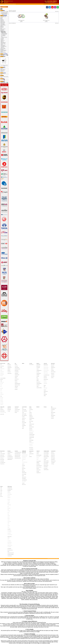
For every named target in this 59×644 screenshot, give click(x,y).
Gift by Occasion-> (3, 22)
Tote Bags (9, 469)
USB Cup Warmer (46, 383)
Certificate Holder (24, 397)
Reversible (2, 372)
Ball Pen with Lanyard (54, 396)
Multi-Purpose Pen (53, 401)
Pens (52, 395)
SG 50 (8, 489)
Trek (8, 479)
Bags (15, 363)
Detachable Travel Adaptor (4, 65)
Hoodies (1, 368)
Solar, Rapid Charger (3, 434)
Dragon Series (9, 465)
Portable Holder (2, 433)
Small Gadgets (3, 46)
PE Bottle (38, 375)
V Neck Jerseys (2, 385)
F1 (30, 429)
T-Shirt (1, 376)
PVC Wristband (3, 36)
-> (3, 31)
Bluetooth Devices (46, 364)
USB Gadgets (45, 385)
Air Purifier (30, 396)
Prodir (8, 472)
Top (1, 4)
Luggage (16, 373)
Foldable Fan (31, 401)
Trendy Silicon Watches (4, 37)
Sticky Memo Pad (39, 442)
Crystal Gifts (9, 482)
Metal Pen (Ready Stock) (18, 428)
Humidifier (30, 404)
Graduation (52, 368)
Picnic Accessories (31, 413)
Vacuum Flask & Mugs (39, 380)
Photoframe (9, 460)
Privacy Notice (2, 70)
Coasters (38, 367)
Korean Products (31, 405)
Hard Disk (45, 432)
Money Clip (23, 404)
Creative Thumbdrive (46, 428)
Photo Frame (31, 411)
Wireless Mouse (45, 378)
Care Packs (31, 363)
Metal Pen (52, 400)
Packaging (2, 27)
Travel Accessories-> (3, 51)
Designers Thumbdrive (46, 430)
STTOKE (9, 476)
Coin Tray (2, 38)
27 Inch (1, 456)
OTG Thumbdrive (46, 437)
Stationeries (38, 426)
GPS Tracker (45, 372)
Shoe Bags (16, 376)
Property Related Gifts (32, 414)
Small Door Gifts (6, 4)
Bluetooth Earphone (46, 366)
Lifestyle (30, 395)
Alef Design (9, 456)
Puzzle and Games (32, 415)
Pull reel (2, 44)
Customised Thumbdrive (4, 33)
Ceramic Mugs (38, 366)
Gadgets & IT (45, 363)
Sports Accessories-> (3, 49)
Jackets (1, 366)
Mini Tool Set (2, 42)
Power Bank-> (2, 30)
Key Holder (23, 402)
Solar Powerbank (10, 429)
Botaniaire (9, 461)
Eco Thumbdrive (46, 431)
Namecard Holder (3, 43)
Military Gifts (2, 27)
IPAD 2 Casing (9, 457)
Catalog (3, 4)
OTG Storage (2, 431)
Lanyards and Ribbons (3, 374)
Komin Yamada (9, 493)
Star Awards (9, 369)
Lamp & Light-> (3, 24)
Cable (1, 427)
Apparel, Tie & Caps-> (3, 17)
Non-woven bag (17, 374)
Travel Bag (16, 380)
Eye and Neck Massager (47, 371)
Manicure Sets (3, 40)
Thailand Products (10, 501)
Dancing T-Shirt (2, 377)
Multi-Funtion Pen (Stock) (18, 429)
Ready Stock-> (2, 30)
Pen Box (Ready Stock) (17, 430)
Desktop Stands (2, 429)
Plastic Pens (52, 403)
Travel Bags (53, 435)
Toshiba (9, 478)
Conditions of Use (3, 71)
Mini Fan (2, 41)
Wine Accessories (31, 423)
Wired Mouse (45, 377)
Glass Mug (38, 372)
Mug (37, 373)
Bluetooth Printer (46, 369)
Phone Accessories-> (3, 29)
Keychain (2, 40)
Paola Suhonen (9, 495)
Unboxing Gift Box (31, 418)
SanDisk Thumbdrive (46, 439)
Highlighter (38, 435)
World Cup (30, 430)
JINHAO (8, 464)
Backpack (16, 364)
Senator (9, 474)
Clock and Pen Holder (24, 398)
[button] (45, 4)
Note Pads (38, 439)
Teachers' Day (53, 371)
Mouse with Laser (17, 398)
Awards (8, 363)
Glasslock (9, 463)
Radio (44, 380)
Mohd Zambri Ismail (10, 494)
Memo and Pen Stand (39, 437)
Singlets (1, 384)
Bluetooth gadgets (46, 367)
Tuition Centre (53, 372)
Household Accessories (32, 403)
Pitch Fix (8, 471)
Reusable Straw (38, 376)
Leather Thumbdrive (46, 434)
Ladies (30, 406)
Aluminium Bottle (38, 364)
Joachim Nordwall (10, 492)
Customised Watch (31, 420)
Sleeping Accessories (53, 433)
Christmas (52, 367)
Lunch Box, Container (32, 407)
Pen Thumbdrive (46, 438)
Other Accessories (53, 431)
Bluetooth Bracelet (46, 365)
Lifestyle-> (2, 26)
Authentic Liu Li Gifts (10, 453)
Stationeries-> (2, 49)
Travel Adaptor (53, 434)
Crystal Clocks (9, 485)
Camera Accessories (3, 428)
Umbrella (1, 452)
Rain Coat (2, 459)
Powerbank (9, 428)
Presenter (16, 399)
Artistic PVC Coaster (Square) (46, 20)
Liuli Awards (9, 368)
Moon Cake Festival (53, 369)
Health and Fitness (2, 398)
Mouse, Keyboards (46, 374)
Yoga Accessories (31, 424)
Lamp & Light (9, 395)
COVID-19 (1, 396)
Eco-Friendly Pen (53, 397)
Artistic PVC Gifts (10, 4)
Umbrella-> (2, 52)
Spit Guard (2, 375)
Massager (31, 408)
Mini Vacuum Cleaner (39, 438)
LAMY (8, 466)
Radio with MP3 (46, 381)
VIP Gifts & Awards (10, 452)
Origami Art (31, 410)
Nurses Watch (31, 421)
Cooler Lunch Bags (17, 366)
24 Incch (1, 455)
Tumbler (38, 379)
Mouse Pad (45, 376)
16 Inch (1, 453)
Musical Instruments (32, 409)
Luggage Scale (53, 429)
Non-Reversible (2, 371)
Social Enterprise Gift (24, 447)
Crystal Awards (9, 365)
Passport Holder (24, 408)
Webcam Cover (3, 48)
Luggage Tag (24, 403)
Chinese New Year (53, 366)
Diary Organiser (38, 430)
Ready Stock (16, 426)
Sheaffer (9, 475)
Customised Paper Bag (17, 367)
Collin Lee (9, 488)
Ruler (2, 37)
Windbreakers (2, 370)
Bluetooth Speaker (46, 370)
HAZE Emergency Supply (3, 399)
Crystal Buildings (9, 484)
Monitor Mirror (45, 373)
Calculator (38, 427)
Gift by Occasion (53, 363)
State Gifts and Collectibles (11, 500)
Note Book (38, 431)
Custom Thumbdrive (46, 429)
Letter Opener (38, 436)
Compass (30, 427)
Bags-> (2, 18)
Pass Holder (23, 407)
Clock (30, 398)
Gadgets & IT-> (3, 21)
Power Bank (9, 426)
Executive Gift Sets (39, 434)
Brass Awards (9, 364)
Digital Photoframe (32, 412)
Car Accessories (31, 397)
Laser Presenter (17, 395)
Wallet (23, 410)
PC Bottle (38, 374)
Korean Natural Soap (10, 497)
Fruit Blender (38, 371)
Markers (52, 398)
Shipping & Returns (3, 69)
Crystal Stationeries (10, 486)
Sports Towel (2, 392)
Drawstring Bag (17, 369)
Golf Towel (2, 390)
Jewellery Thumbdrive (46, 433)
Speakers (45, 382)
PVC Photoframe (3, 35)
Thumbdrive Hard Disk (46, 426)
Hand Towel (2, 391)
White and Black (24, 448)
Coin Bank (30, 399)
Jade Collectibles (9, 496)
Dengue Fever (2, 397)
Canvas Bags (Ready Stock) (18, 427)
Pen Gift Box (52, 402)
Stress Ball (2, 47)
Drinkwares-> (2, 21)
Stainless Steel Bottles (39, 377)
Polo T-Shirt (2, 378)
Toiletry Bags (16, 379)
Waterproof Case (2, 435)
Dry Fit (1, 380)
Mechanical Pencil (53, 399)
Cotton (1, 379)
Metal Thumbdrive (46, 435)
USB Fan (45, 384)
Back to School (53, 364)
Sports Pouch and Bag (17, 378)
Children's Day (53, 365)
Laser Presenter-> (3, 24)
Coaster (23, 399)
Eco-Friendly (2, 39)
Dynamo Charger (2, 430)
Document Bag (17, 368)
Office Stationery (39, 440)
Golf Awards (9, 367)
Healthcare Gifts (2, 395)
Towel (1, 387)
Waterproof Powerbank (10, 431)
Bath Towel (2, 387)
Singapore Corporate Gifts (11, 499)
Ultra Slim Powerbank (10, 430)
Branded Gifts (9, 455)
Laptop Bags (16, 372)
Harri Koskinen (9, 491)
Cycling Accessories (31, 428)
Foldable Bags (16, 370)
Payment (2, 68)
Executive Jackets (2, 367)
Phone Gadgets (2, 432)
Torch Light (9, 398)
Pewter (8, 498)
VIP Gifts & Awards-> (3, 53)
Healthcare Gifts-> (3, 23)
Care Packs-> (2, 20)
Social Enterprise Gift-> (4, 46)
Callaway (9, 462)
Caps (1, 364)
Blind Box (2, 19)
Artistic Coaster (14, 4)
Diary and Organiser (39, 429)
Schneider (9, 473)
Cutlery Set (31, 400)
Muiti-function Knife (3, 43)
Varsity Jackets (2, 369)
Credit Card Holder (24, 400)
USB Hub (45, 386)
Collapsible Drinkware (39, 368)
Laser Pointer (16, 396)
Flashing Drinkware (39, 370)
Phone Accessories (2, 426)
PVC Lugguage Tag (4, 34)
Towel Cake (2, 393)
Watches (30, 419)
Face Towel (2, 389)
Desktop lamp (9, 396)
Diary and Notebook (24, 401)
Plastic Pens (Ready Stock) (18, 431)
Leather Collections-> (3, 25)
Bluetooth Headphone (46, 368)
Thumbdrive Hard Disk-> (4, 50)
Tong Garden (9, 477)
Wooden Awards (9, 370)
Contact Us (2, 72)
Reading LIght (9, 397)
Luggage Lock (53, 428)
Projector (45, 379)
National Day (53, 370)
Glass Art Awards (10, 366)
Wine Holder (16, 381)
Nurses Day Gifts (2, 400)
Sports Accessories (31, 426)
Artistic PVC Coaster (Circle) (21, 20)
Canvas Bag (16, 365)
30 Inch (1, 457)
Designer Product (10, 487)
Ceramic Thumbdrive (46, 427)
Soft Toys (30, 417)
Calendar (38, 428)
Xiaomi (8, 481)
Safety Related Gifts (32, 416)
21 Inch (1, 454)
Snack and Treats (31, 364)
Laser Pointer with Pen (17, 397)
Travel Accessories (53, 426)
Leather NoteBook (10, 458)
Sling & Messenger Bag (17, 377)
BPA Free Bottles (38, 365)
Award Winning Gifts (10, 454)
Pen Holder (38, 441)
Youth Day (52, 373)
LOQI (8, 468)
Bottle (1, 458)
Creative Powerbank (10, 427)
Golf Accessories (31, 402)
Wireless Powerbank (10, 432)
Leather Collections (24, 395)
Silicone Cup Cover (3, 45)
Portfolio (23, 409)
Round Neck (2, 381)
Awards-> (2, 17)
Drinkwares (38, 363)
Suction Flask (38, 378)
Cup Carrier (38, 369)
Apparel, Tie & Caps (3, 363)
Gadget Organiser (17, 371)
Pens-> (1, 28)
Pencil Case (16, 375)
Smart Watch (31, 422)
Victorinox (9, 480)
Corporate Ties (2, 365)
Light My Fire (9, 467)
